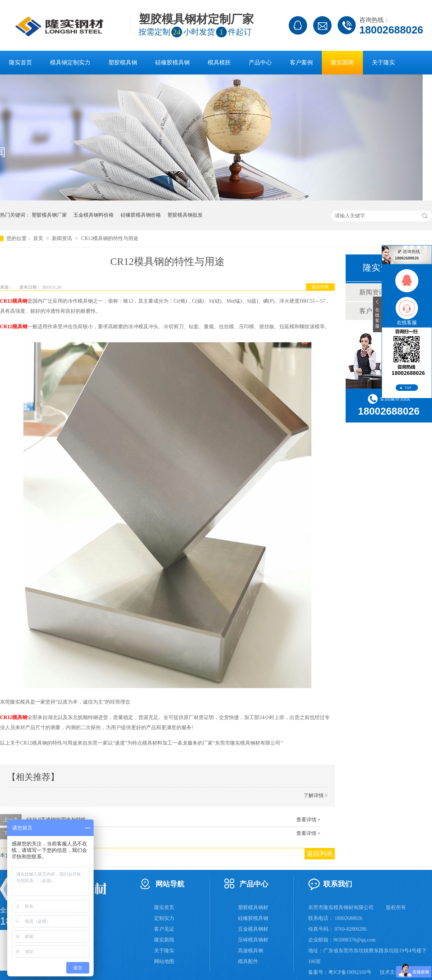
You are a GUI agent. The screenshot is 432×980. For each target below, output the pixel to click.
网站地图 (164, 961)
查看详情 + (308, 820)
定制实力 (164, 918)
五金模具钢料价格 (94, 215)
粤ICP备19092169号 (350, 972)
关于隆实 (383, 62)
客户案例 (301, 62)
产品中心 (260, 62)
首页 (39, 238)
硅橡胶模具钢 (172, 62)
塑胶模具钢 (123, 62)
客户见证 (164, 929)
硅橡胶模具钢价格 (141, 215)
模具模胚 (219, 62)
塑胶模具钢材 (253, 907)
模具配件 (248, 961)
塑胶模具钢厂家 (49, 215)
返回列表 (320, 287)
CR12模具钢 (14, 301)
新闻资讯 (63, 238)
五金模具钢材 (253, 929)
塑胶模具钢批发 (185, 215)
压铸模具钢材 (253, 940)
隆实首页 (21, 62)
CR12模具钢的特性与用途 (110, 238)
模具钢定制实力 (70, 62)
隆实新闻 (342, 62)
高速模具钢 (251, 951)
